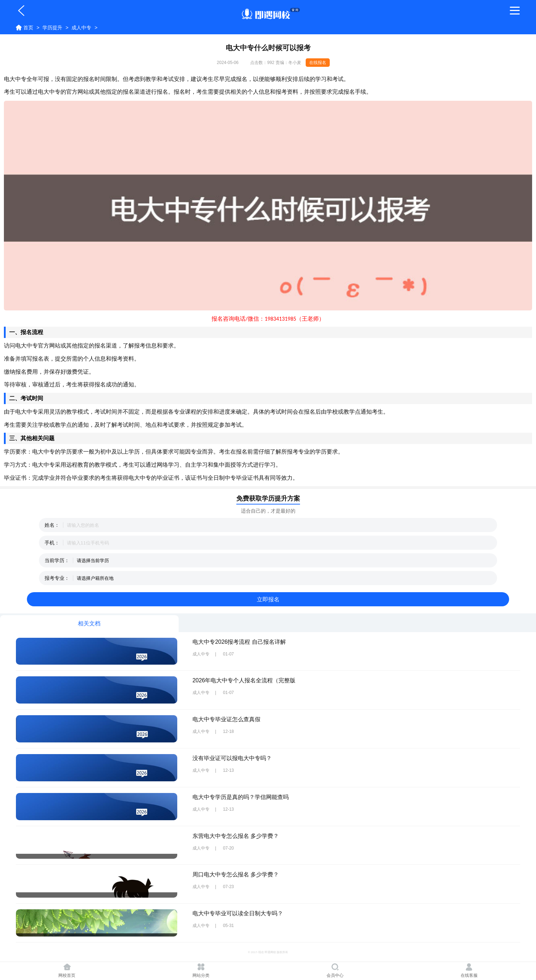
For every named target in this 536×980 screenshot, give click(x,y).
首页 (28, 28)
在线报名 (318, 63)
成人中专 (81, 28)
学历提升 (52, 28)
